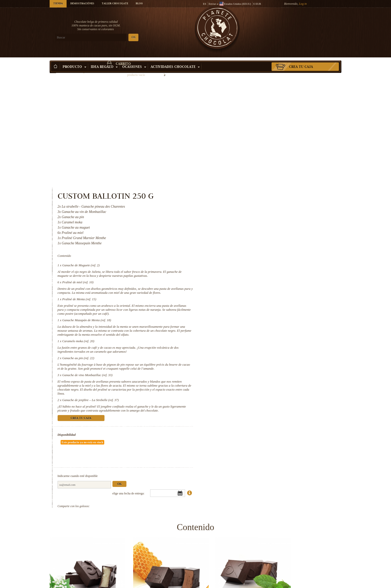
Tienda (58, 4)
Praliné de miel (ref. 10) (246, 167)
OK (108, 38)
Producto (74, 60)
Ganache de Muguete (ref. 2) (249, 150)
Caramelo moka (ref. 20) (246, 230)
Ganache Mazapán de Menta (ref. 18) (255, 209)
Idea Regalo (104, 60)
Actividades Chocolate (175, 60)
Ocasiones (134, 60)
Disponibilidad (235, 331)
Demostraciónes (82, 4)
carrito (305, 24)
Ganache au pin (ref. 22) (246, 247)
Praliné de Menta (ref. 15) (247, 188)
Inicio (53, 69)
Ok (287, 366)
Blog (139, 4)
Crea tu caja (301, 60)
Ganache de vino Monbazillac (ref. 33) (255, 268)
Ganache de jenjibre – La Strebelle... (308, 583)
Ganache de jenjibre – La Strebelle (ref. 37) (258, 293)
